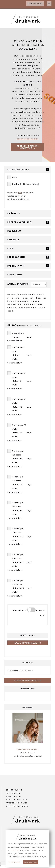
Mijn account (35, 4)
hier (20, 193)
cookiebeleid (15, 850)
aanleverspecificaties (28, 139)
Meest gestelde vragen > (28, 750)
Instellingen (16, 862)
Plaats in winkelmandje (28, 643)
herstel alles (28, 635)
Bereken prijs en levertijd (27, 147)
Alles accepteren (31, 862)
